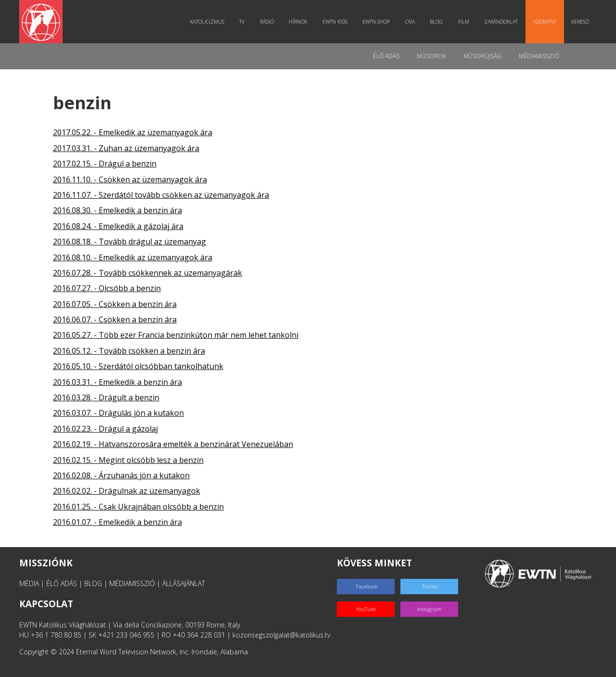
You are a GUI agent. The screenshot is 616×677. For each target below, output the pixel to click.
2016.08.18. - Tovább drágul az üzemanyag (129, 242)
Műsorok (431, 56)
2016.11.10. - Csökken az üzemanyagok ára (130, 179)
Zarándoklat (501, 22)
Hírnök (298, 22)
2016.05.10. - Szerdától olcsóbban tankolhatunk (138, 366)
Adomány (545, 22)
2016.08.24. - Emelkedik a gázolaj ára (118, 226)
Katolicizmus (207, 22)
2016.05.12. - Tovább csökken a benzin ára (129, 351)
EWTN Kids (335, 22)
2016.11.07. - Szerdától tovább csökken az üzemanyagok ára (161, 195)
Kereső (580, 22)
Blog (436, 22)
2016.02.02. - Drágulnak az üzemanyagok (127, 491)
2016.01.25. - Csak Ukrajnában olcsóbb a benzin (138, 507)
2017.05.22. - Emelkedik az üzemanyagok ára (133, 132)
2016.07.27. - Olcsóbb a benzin (107, 288)
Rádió (267, 22)
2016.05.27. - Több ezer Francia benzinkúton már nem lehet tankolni (176, 335)
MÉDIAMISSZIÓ (132, 583)
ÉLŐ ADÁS (62, 583)
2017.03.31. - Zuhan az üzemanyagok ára (126, 148)
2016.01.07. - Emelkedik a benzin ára (117, 522)
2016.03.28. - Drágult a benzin (106, 397)
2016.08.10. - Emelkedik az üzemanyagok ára (133, 257)
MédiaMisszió (539, 56)
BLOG (93, 583)
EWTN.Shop (376, 22)
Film (464, 22)
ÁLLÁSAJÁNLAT (184, 583)
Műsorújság (482, 56)
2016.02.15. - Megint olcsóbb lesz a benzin (128, 460)
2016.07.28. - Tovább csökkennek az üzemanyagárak (148, 273)
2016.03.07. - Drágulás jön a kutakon (118, 413)
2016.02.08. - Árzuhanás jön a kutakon (121, 475)
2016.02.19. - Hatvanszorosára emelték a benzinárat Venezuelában (173, 444)
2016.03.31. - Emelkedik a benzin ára (117, 382)
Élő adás (386, 56)
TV (242, 22)
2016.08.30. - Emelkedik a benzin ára (117, 210)
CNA (410, 22)
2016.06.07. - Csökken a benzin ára (115, 319)
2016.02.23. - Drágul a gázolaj (105, 429)
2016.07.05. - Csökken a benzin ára (115, 304)
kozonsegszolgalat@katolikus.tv (281, 635)
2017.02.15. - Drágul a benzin (105, 164)
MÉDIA (29, 583)
